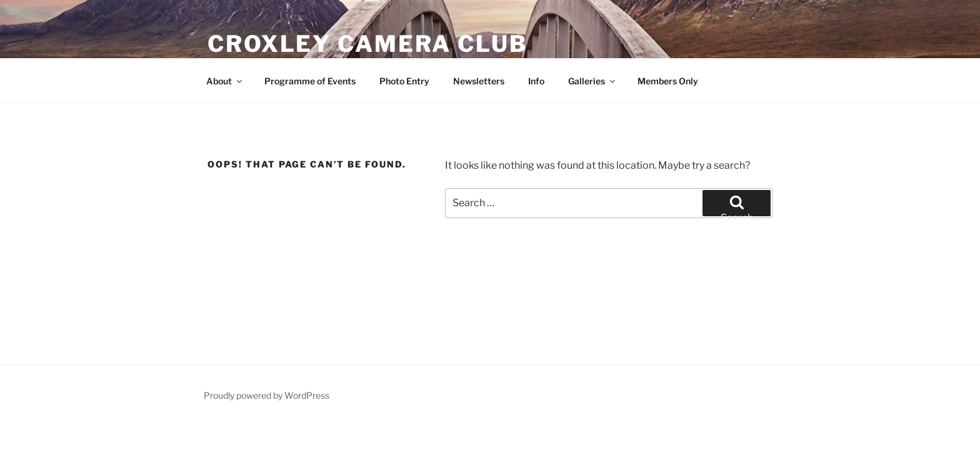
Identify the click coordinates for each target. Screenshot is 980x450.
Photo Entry (404, 81)
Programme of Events (310, 81)
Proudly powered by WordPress (267, 395)
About (225, 81)
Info (536, 81)
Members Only (668, 81)
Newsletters (479, 81)
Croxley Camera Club (367, 44)
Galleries (592, 81)
